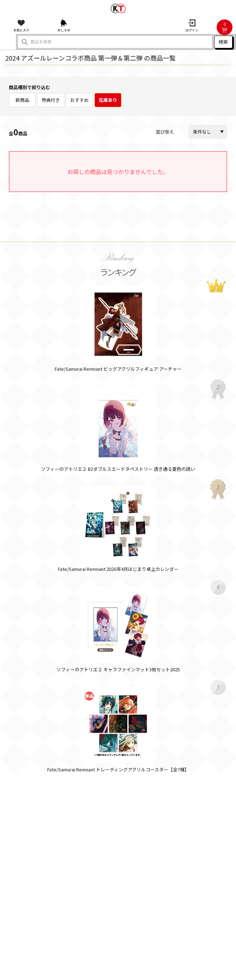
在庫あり (108, 100)
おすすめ (79, 100)
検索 (223, 42)
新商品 (22, 100)
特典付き (51, 100)
